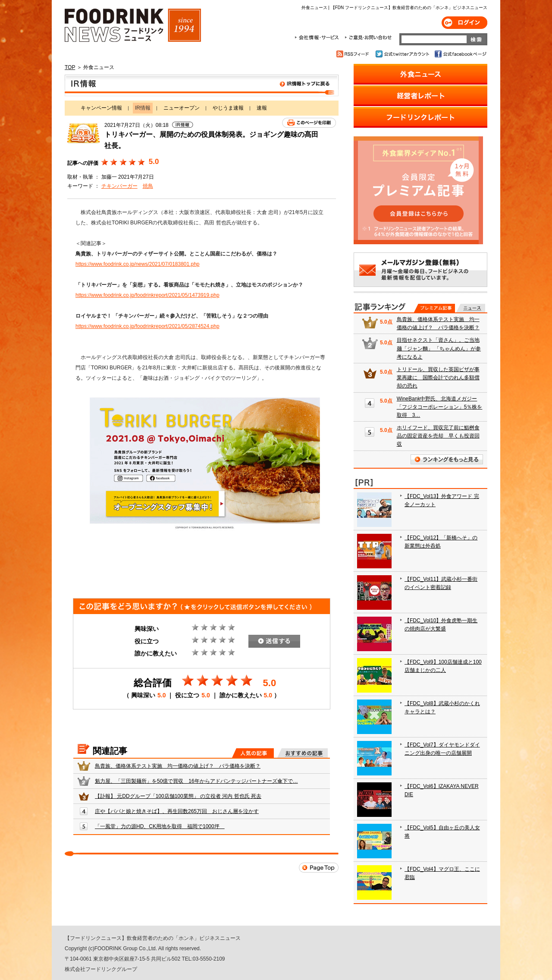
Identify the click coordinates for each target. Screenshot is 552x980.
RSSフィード (354, 54)
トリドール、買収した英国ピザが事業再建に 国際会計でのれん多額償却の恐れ (438, 378)
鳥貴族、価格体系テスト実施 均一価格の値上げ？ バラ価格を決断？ (178, 766)
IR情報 (202, 85)
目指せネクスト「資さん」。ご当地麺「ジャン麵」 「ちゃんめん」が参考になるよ (439, 348)
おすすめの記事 (303, 753)
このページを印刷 (309, 123)
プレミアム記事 (434, 308)
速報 (262, 108)
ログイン (464, 23)
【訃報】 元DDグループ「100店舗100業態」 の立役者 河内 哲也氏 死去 (178, 796)
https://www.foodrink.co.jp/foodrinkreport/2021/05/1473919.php (147, 295)
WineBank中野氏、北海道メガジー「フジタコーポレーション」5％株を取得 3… (440, 407)
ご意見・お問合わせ (368, 38)
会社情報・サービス (318, 38)
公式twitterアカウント (403, 54)
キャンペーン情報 (101, 108)
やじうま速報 (228, 108)
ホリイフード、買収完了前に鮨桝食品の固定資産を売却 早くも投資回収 (438, 436)
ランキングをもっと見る (447, 459)
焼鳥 (148, 186)
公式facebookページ (460, 54)
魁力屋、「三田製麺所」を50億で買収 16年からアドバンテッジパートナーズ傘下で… (196, 781)
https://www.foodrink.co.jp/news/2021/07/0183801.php (138, 264)
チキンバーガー (119, 186)
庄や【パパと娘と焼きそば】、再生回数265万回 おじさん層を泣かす (177, 811)
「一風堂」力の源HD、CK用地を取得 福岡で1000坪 (160, 826)
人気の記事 (253, 753)
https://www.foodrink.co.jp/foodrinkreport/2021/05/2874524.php (147, 326)
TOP (70, 67)
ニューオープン (182, 108)
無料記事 (471, 308)
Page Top (319, 868)
